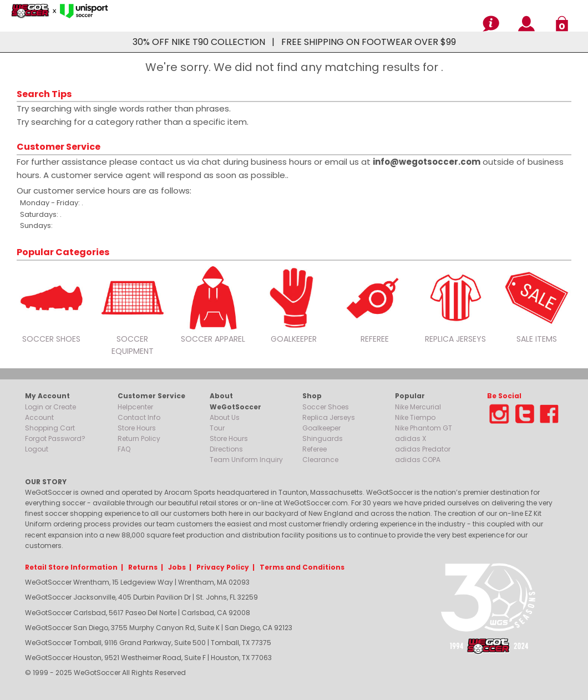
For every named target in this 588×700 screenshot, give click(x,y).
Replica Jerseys (329, 417)
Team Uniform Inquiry (246, 460)
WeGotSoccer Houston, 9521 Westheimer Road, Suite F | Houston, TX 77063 (148, 658)
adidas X (410, 438)
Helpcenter (135, 407)
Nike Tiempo (415, 417)
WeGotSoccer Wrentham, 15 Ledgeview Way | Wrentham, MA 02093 (137, 582)
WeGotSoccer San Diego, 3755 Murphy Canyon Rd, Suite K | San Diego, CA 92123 (159, 628)
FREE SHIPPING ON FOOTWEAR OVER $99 (369, 42)
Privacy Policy (223, 567)
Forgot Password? (55, 438)
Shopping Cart (50, 428)
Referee (315, 449)
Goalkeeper (321, 428)
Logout (37, 449)
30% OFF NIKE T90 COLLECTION (199, 42)
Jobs (177, 567)
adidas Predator (423, 449)
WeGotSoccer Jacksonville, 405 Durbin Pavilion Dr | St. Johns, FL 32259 (141, 597)
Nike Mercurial (418, 407)
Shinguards (323, 438)
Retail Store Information (71, 567)
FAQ (124, 449)
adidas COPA (418, 460)
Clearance (320, 460)
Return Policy (139, 438)
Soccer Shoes (326, 407)
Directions (226, 449)
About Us (225, 417)
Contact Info (139, 417)
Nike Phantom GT (424, 428)
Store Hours (137, 428)
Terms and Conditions (302, 567)
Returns (143, 567)
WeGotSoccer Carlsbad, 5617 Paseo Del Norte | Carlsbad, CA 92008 (138, 613)
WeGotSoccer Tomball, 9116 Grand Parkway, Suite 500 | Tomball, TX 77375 (148, 643)
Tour (217, 428)
